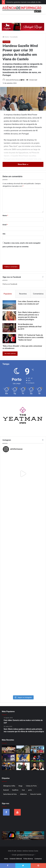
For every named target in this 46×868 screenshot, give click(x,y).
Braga (21, 786)
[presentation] (21, 256)
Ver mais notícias (10, 354)
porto (30, 790)
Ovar (23, 790)
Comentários (38, 294)
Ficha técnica (28, 859)
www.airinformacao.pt (13, 80)
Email (5, 225)
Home (6, 37)
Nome (5, 216)
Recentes (23, 294)
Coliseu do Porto (31, 786)
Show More (23, 164)
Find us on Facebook (10, 284)
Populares (8, 294)
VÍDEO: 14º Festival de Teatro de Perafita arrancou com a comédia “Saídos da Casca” (31, 338)
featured (6, 790)
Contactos (38, 859)
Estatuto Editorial (16, 859)
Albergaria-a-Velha (9, 786)
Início (6, 859)
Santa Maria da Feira (10, 794)
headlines (15, 790)
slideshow (23, 794)
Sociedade (14, 37)
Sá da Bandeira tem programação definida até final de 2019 (30, 327)
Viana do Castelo (36, 794)
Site (4, 234)
